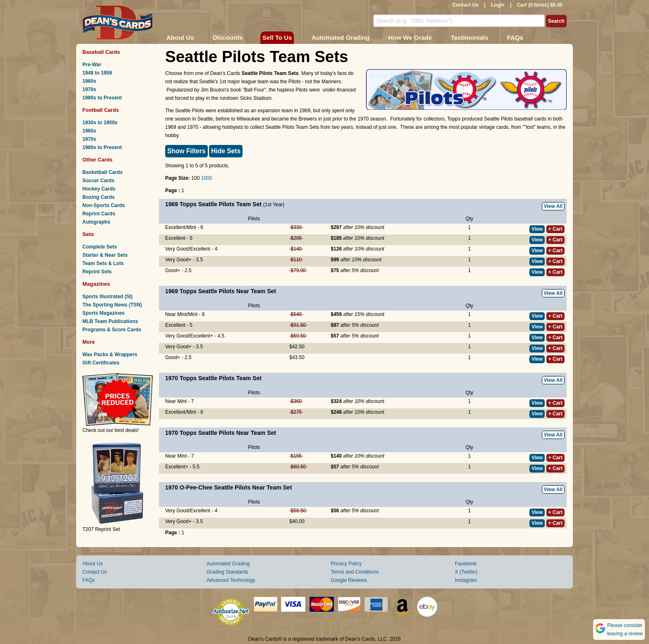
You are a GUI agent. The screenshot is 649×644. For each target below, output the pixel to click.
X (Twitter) (466, 572)
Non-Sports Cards (104, 205)
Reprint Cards (99, 214)
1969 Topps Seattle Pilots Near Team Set (221, 291)
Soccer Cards (98, 181)
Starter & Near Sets (105, 255)
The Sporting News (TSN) (112, 305)
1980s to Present (102, 98)
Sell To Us (277, 37)
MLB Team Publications (110, 321)
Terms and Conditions (355, 572)
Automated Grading (341, 37)
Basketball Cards (102, 172)
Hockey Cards (99, 189)
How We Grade (410, 37)
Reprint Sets (97, 272)
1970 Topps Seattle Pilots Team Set (213, 378)
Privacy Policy (346, 564)
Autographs (96, 222)
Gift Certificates (101, 363)
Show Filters (186, 151)
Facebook (466, 564)
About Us (180, 37)
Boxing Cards (99, 197)
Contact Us (465, 5)
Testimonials (470, 37)
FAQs (515, 37)
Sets (88, 234)
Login (498, 5)
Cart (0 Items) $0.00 (540, 5)
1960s (89, 81)
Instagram (466, 580)
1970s (89, 89)
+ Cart (555, 229)
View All (553, 206)
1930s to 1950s (100, 123)
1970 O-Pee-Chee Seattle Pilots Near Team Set (228, 487)
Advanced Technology (231, 580)
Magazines (96, 284)
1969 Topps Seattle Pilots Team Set (213, 204)
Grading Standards (227, 572)
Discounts (228, 37)
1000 (207, 178)
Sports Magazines (103, 313)
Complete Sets (100, 247)
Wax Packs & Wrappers (110, 355)
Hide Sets (226, 151)
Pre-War (92, 65)
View (537, 229)
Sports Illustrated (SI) (107, 297)
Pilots (254, 219)
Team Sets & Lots (103, 263)
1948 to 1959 (97, 73)
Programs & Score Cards (112, 330)
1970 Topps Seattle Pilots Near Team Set (221, 433)
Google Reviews (349, 580)
